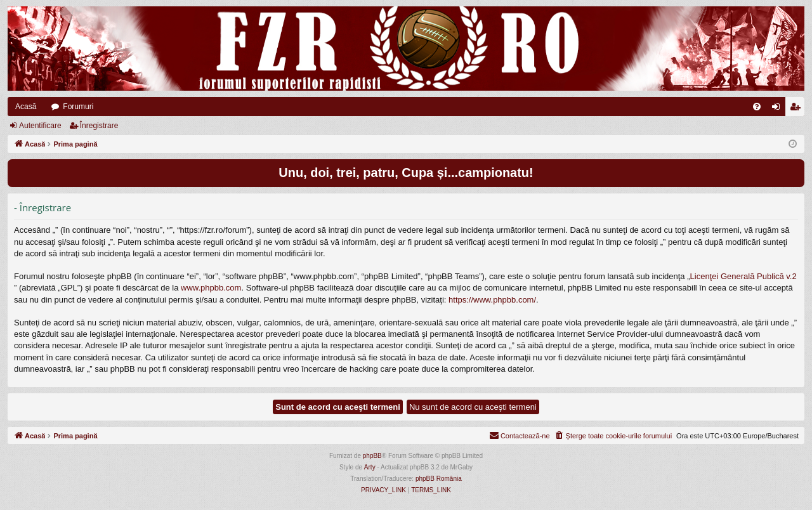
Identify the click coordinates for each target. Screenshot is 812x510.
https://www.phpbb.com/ (492, 300)
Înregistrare (99, 126)
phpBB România (439, 479)
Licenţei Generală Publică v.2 (743, 276)
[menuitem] (757, 107)
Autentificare (40, 126)
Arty (370, 467)
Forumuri (78, 107)
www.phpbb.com (211, 288)
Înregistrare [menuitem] (798, 109)
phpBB (372, 456)
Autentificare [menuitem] (779, 109)
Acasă (26, 107)
